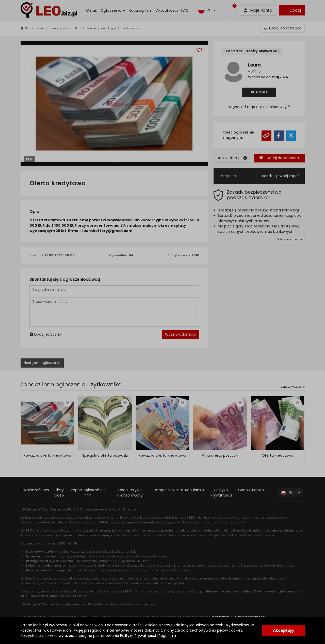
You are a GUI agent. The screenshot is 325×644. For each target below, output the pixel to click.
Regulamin (168, 636)
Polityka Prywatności (138, 636)
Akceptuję (283, 630)
